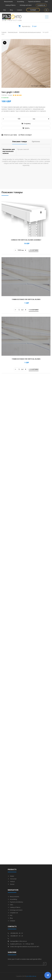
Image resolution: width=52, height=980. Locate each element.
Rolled (11, 876)
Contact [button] (33, 10)
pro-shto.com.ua (31, 976)
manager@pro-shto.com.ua (17, 941)
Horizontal (12, 879)
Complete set (41, 5)
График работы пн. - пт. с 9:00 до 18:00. (21, 944)
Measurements (8, 2)
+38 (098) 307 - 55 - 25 (15, 936)
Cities (46, 2)
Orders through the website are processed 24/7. (24, 947)
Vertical (11, 881)
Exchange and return (26, 5)
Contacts (20, 10)
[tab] (20, 142)
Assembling (21, 2)
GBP (27, 26)
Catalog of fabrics (10, 5)
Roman (11, 884)
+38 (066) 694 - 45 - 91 (15, 933)
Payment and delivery (34, 2)
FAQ (4, 10)
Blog (11, 10)
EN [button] (46, 10)
